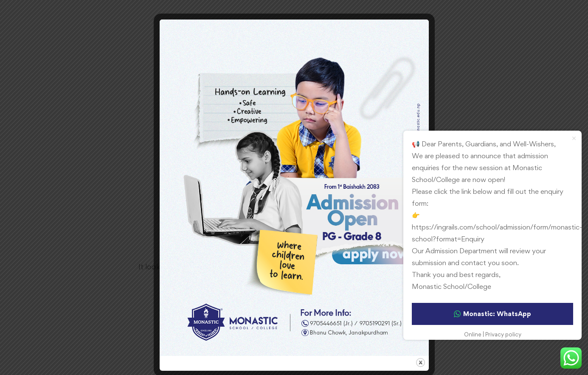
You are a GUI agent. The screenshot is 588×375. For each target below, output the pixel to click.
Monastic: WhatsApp (492, 314)
